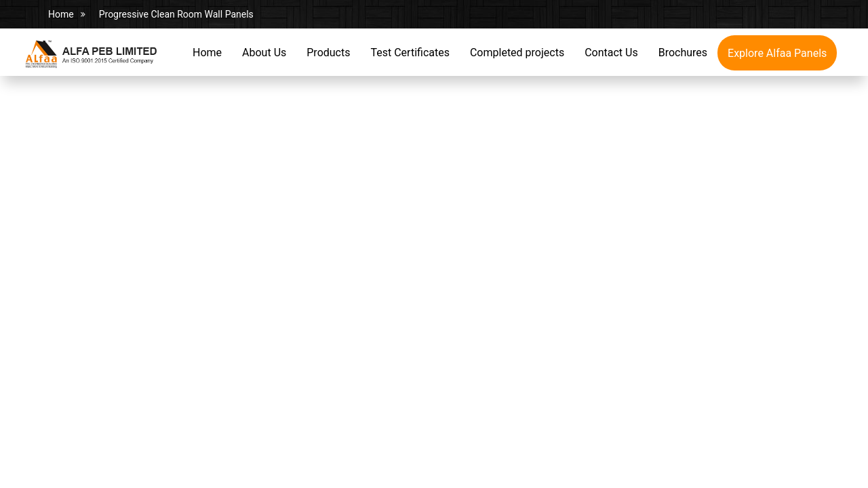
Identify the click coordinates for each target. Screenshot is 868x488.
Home (61, 14)
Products (328, 53)
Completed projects (517, 53)
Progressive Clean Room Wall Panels (176, 14)
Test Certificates (410, 53)
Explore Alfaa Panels (777, 53)
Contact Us (611, 53)
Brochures (683, 53)
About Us (264, 53)
